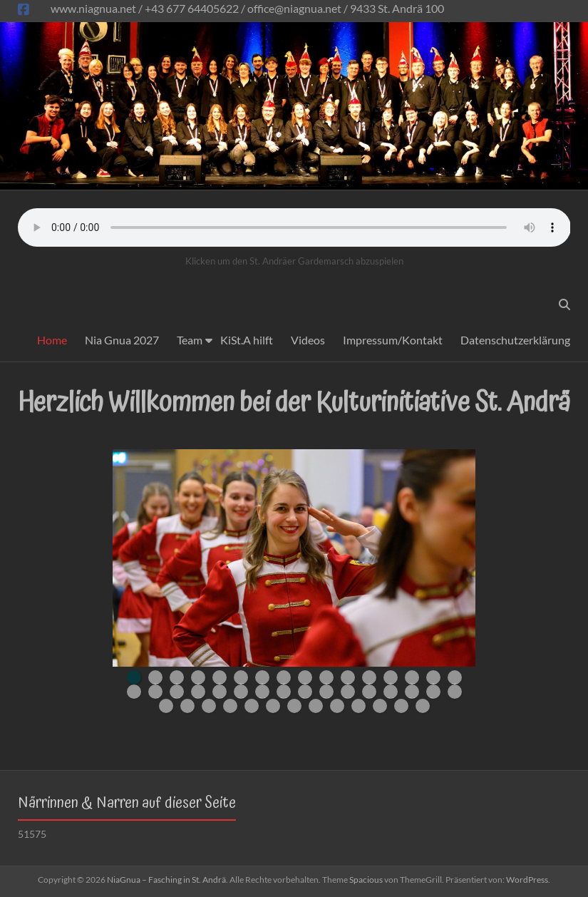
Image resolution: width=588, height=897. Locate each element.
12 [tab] (369, 677)
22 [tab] (241, 692)
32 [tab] (455, 692)
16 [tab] (455, 677)
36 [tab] (230, 706)
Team (190, 340)
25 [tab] (305, 692)
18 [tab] (155, 692)
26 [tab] (326, 692)
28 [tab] (369, 692)
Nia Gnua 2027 (122, 340)
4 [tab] (198, 677)
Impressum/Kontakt (393, 340)
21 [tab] (220, 692)
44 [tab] (401, 706)
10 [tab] (326, 677)
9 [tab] (305, 677)
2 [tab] (155, 677)
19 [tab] (177, 692)
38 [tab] (273, 706)
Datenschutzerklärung (515, 340)
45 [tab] (423, 706)
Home (52, 340)
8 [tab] (284, 677)
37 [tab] (252, 706)
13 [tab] (391, 677)
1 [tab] (134, 677)
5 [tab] (220, 677)
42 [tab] (359, 706)
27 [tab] (348, 692)
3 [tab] (177, 677)
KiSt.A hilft (247, 340)
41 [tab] (337, 706)
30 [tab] (412, 692)
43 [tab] (380, 706)
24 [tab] (284, 692)
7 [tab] (262, 677)
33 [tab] (166, 706)
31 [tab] (433, 692)
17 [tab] (134, 692)
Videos (308, 340)
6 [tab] (241, 677)
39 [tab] (294, 706)
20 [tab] (198, 692)
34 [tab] (187, 706)
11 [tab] (348, 677)
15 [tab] (433, 677)
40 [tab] (316, 706)
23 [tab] (262, 692)
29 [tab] (391, 692)
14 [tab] (412, 677)
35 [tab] (209, 706)
